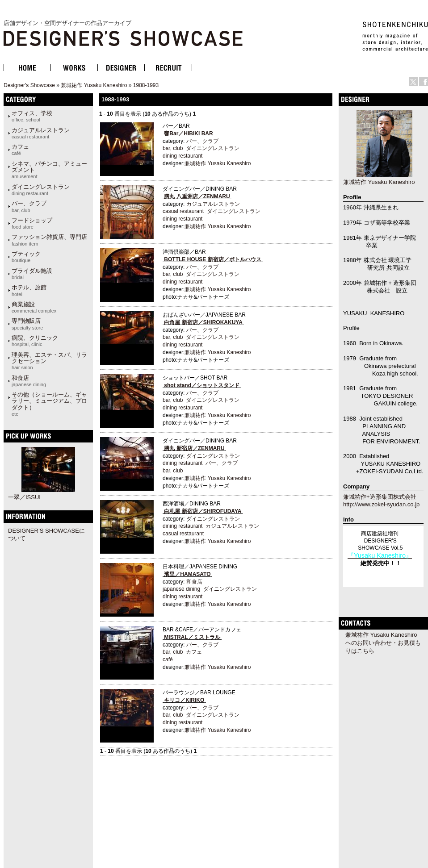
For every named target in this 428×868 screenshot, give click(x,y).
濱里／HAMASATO (187, 574)
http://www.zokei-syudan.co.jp (381, 504)
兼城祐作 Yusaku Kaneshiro (94, 85)
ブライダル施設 (32, 274)
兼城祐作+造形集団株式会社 (380, 497)
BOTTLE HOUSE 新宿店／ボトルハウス (212, 259)
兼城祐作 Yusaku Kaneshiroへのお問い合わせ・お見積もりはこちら (383, 643)
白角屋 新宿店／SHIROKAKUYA (203, 322)
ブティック (26, 257)
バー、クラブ (29, 206)
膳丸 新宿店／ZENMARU (194, 448)
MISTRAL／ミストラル (192, 637)
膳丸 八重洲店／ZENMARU (197, 196)
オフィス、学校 (32, 116)
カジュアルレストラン (41, 133)
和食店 (29, 381)
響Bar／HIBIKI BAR (188, 134)
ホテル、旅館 (29, 290)
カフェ (20, 150)
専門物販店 (27, 324)
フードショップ (32, 223)
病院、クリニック (35, 341)
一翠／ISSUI (24, 497)
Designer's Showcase (29, 85)
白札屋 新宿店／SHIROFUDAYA (203, 511)
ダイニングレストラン (41, 190)
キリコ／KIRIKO (184, 700)
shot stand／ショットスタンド (202, 385)
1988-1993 (146, 85)
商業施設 (34, 307)
